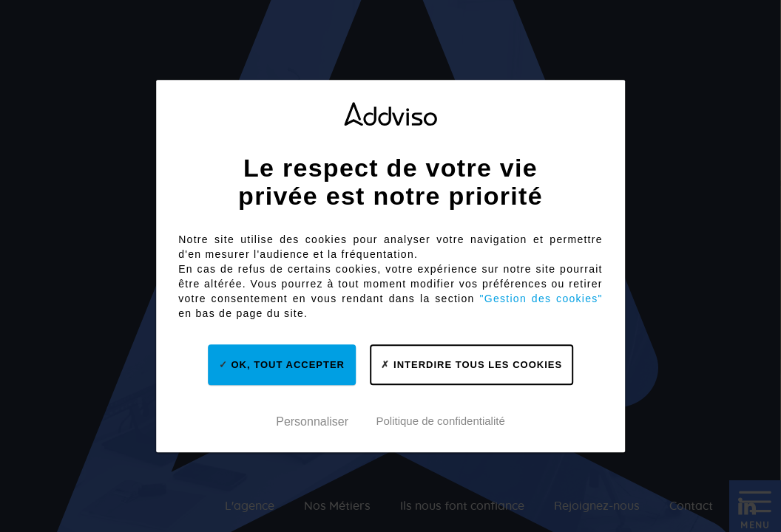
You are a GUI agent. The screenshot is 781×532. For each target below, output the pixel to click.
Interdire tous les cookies (471, 365)
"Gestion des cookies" (541, 299)
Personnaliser (312, 422)
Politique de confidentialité (440, 421)
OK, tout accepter (282, 365)
